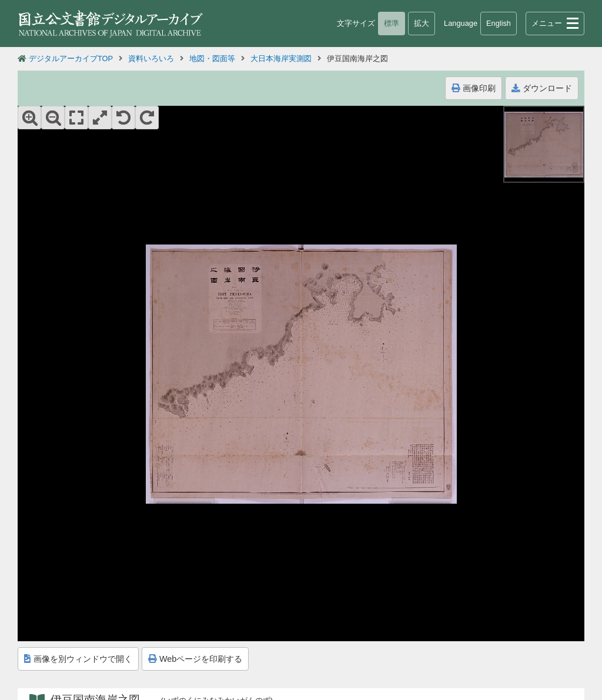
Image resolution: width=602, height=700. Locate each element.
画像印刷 (474, 88)
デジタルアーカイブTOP (71, 58)
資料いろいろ (151, 58)
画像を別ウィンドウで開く (78, 659)
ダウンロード (542, 88)
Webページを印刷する (195, 659)
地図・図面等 (212, 58)
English (499, 23)
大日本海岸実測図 (281, 58)
